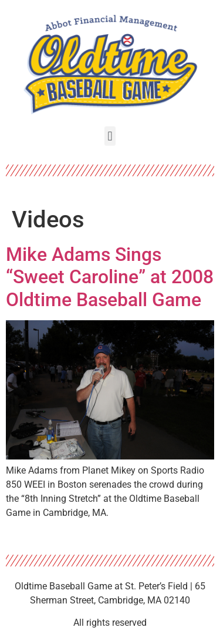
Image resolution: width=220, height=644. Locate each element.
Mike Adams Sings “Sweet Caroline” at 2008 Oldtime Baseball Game (110, 277)
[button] (110, 136)
